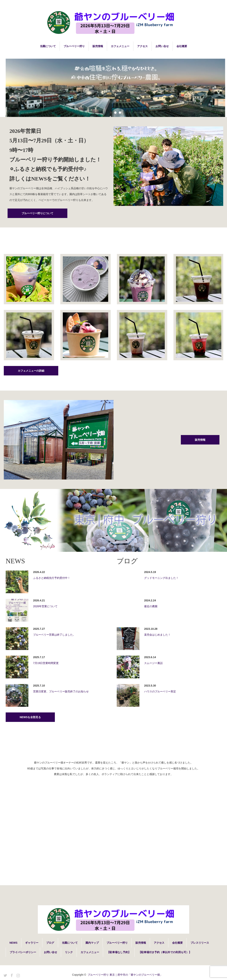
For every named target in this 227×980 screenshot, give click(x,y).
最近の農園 (151, 606)
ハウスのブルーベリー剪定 (160, 691)
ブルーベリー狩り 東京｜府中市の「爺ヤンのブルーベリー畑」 (125, 975)
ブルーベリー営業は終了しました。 (54, 635)
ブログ (50, 943)
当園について (48, 46)
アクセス (142, 46)
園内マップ (92, 943)
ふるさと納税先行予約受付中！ (52, 578)
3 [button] (120, 113)
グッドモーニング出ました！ (161, 578)
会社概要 (182, 46)
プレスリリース (200, 943)
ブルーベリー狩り (74, 46)
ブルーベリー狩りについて (37, 213)
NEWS (13, 943)
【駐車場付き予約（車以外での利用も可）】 (165, 952)
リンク (69, 952)
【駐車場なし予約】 (119, 952)
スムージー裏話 (153, 663)
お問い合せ (162, 46)
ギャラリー (32, 943)
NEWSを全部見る (30, 717)
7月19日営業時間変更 (46, 663)
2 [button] (115, 113)
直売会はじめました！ (157, 635)
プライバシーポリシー (23, 952)
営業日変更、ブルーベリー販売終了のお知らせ (61, 691)
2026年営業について (45, 606)
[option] (115, 87)
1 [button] (111, 113)
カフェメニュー (120, 46)
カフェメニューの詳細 (31, 371)
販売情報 (98, 46)
